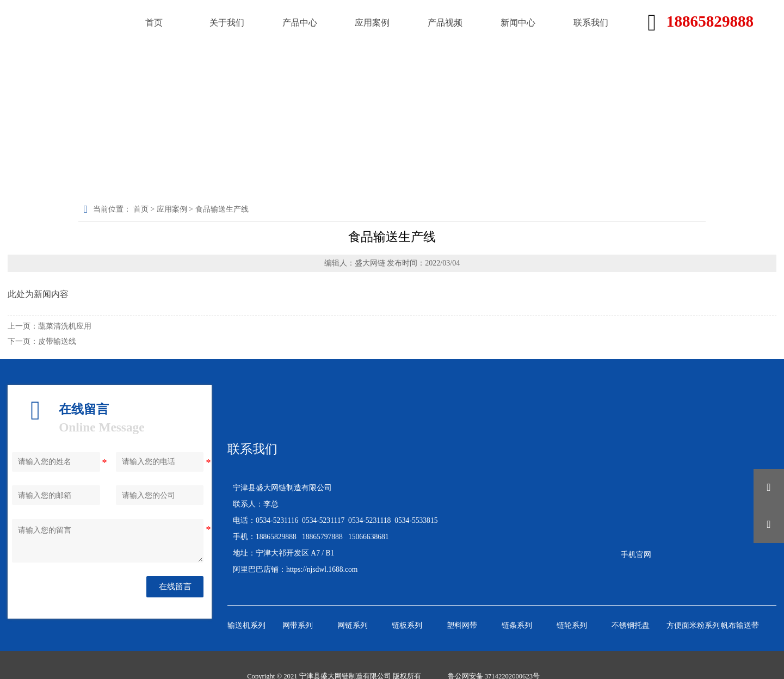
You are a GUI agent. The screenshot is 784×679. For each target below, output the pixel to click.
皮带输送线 (57, 340)
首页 (144, 209)
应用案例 (175, 209)
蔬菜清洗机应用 (65, 325)
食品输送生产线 (224, 209)
